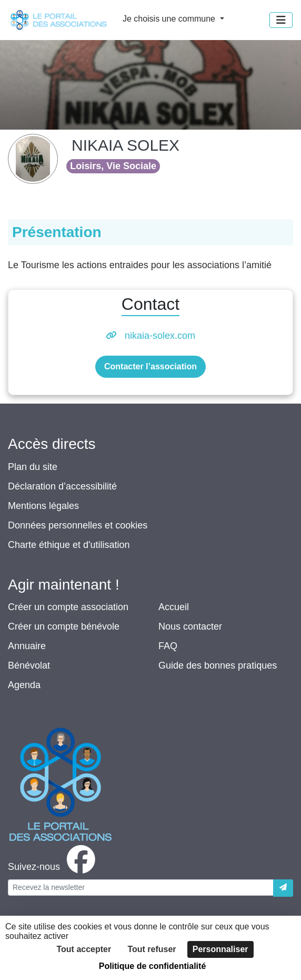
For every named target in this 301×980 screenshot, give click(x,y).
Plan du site (33, 467)
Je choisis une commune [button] (170, 19)
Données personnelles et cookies (78, 525)
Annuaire (27, 646)
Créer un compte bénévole (64, 626)
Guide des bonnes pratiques (218, 665)
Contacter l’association (150, 366)
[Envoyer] (283, 888)
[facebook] (54, 867)
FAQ (168, 646)
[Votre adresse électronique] (141, 888)
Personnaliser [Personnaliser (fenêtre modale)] (220, 949)
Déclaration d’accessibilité (62, 486)
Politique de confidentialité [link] (153, 966)
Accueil (174, 607)
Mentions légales (43, 506)
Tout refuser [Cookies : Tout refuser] (152, 949)
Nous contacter (190, 626)
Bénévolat (29, 665)
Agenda (24, 685)
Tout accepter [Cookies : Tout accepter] (84, 949)
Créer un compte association (68, 607)
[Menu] (281, 20)
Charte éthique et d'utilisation (69, 545)
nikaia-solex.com (160, 336)
